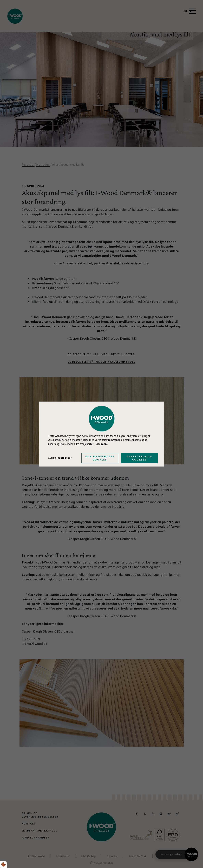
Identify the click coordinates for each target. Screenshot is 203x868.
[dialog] (102, 434)
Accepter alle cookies (139, 458)
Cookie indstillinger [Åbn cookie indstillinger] (60, 458)
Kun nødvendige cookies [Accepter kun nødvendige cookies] (100, 458)
